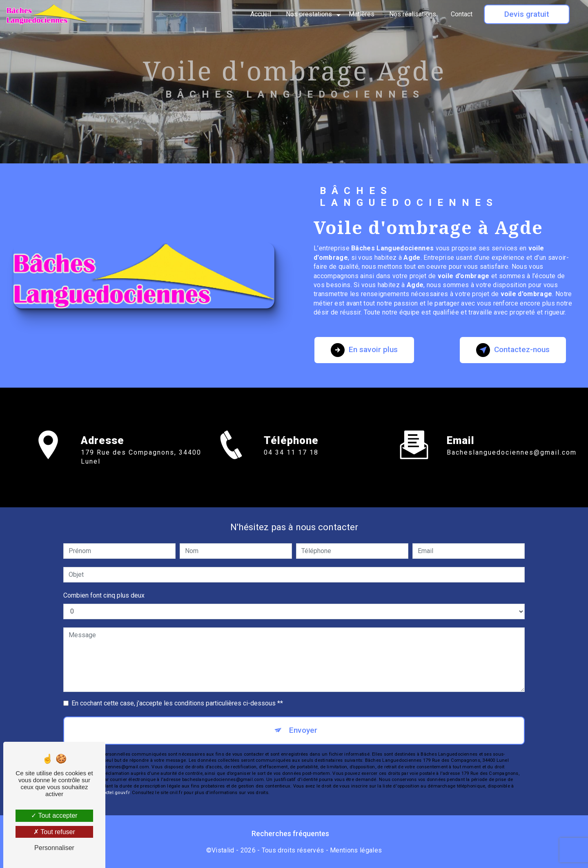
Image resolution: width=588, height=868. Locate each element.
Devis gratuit (527, 14)
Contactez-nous (513, 350)
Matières (362, 14)
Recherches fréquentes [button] (290, 834)
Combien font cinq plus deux (104, 595)
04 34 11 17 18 (291, 462)
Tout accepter (54, 816)
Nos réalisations (413, 14)
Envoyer (303, 730)
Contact (462, 14)
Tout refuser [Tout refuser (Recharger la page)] (54, 832)
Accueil (261, 14)
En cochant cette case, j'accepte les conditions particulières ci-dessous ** (177, 703)
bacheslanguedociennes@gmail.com (512, 443)
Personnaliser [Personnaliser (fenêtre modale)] (54, 848)
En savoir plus (364, 350)
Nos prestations (309, 14)
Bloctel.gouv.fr (114, 793)
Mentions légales (356, 850)
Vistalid (223, 850)
